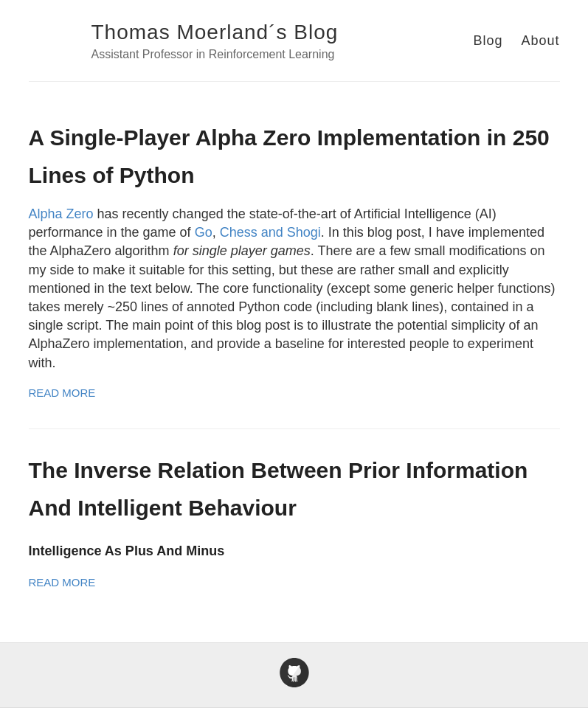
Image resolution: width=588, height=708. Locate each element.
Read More (62, 393)
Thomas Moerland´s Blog (215, 32)
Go (204, 232)
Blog (488, 41)
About (540, 41)
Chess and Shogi (270, 232)
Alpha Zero (61, 214)
